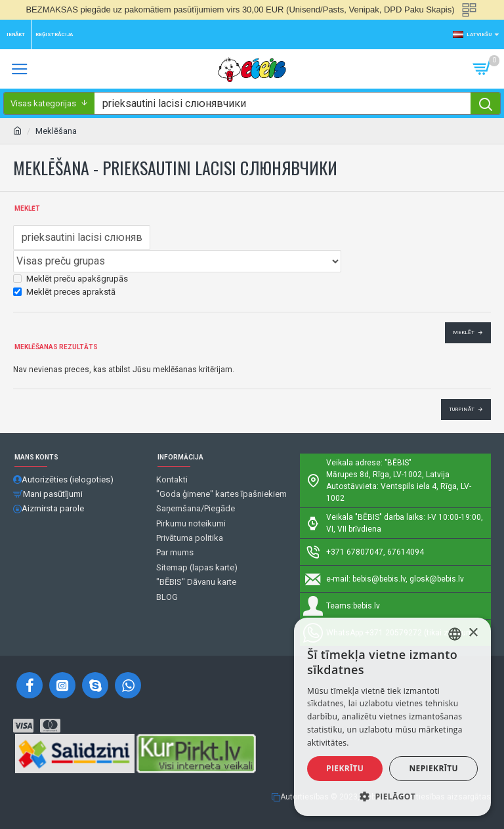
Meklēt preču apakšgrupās (71, 279)
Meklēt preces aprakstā (64, 292)
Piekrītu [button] (345, 768)
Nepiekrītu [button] (433, 768)
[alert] (392, 717)
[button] (392, 796)
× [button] (473, 633)
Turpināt (462, 409)
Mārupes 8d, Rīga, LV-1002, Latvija (388, 475)
